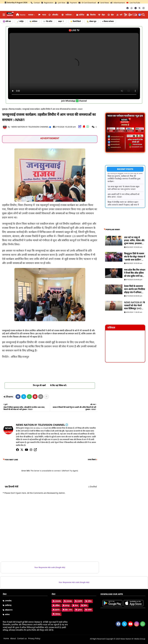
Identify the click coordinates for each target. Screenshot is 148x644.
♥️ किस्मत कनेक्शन (108, 21)
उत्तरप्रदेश (58, 601)
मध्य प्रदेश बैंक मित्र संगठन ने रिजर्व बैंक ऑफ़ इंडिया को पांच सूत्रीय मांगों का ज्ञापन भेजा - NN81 (135, 273)
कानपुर (67, 605)
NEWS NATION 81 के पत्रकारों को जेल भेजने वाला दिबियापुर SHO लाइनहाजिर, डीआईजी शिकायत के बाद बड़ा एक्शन (134, 305)
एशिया (90, 601)
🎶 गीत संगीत (48, 21)
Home (23, 15)
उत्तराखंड (69, 601)
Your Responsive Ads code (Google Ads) (50, 567)
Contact (35, 3)
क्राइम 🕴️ (61, 21)
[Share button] (46, 397)
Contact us (22, 638)
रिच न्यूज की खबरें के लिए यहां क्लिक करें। (50, 385)
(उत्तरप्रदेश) (8, 601)
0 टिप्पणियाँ (93, 487)
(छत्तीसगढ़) (8, 605)
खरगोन (57, 610)
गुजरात (80, 610)
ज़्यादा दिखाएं (92, 460)
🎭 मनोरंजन (33, 21)
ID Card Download (87, 3)
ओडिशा (57, 605)
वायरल (31, 15)
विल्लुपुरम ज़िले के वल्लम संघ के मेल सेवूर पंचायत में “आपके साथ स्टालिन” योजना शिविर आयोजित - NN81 (135, 257)
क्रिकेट (85, 605)
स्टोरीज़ (80, 15)
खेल (111, 15)
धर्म (119, 15)
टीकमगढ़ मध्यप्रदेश (15, 109)
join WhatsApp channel (74, 101)
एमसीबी (80, 601)
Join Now (60, 3)
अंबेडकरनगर (9, 610)
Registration (47, 3)
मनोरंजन (66, 15)
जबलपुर (58, 614)
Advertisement (118, 3)
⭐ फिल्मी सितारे (76, 21)
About (13, 638)
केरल (76, 605)
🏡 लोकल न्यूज (92, 21)
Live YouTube (133, 3)
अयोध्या (7, 615)
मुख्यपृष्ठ (5, 109)
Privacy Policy (34, 638)
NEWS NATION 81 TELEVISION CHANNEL (40, 425)
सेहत (102, 15)
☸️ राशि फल (7, 21)
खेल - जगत (69, 610)
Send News (103, 3)
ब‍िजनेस (91, 15)
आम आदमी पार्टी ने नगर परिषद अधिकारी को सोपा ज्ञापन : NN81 (123, 199)
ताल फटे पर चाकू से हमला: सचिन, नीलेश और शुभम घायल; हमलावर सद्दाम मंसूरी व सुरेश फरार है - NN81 (134, 240)
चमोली (90, 610)
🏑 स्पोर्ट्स (20, 21)
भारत (42, 15)
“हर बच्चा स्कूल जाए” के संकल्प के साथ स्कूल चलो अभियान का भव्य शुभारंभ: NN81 (123, 192)
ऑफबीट (53, 15)
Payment (72, 3)
